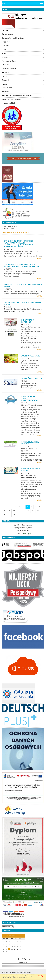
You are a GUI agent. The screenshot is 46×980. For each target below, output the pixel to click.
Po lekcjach (6, 72)
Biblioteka (5, 65)
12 (14, 511)
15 (28, 511)
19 (9, 515)
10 (4, 511)
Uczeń (4, 49)
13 (19, 511)
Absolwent (5, 92)
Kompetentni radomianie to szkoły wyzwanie (17, 95)
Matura (4, 84)
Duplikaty (5, 46)
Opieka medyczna (8, 34)
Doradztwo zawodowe (9, 69)
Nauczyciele (6, 57)
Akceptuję (41, 976)
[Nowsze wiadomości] (4, 507)
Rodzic (4, 53)
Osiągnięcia (6, 42)
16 (33, 511)
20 (14, 515)
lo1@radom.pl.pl (26, 534)
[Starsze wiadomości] (18, 515)
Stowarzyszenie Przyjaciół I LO (12, 99)
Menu (5, 4)
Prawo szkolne (7, 88)
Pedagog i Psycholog (9, 61)
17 (38, 511)
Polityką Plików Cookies (20, 978)
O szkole (5, 30)
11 (9, 511)
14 (23, 511)
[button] (43, 31)
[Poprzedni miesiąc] (3, 936)
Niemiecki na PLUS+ (9, 103)
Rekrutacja (6, 80)
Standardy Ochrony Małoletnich (13, 38)
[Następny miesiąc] (21, 936)
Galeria (4, 76)
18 (4, 515)
